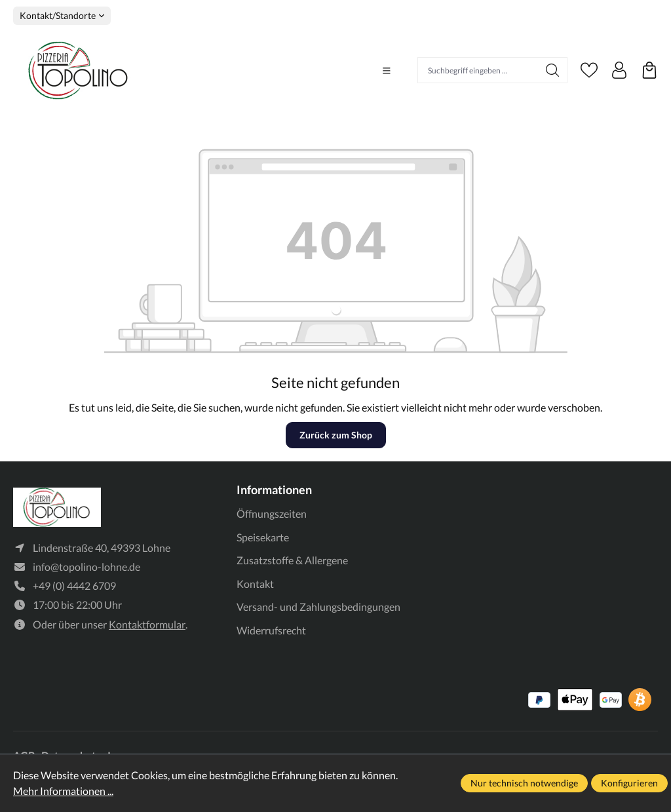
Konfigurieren (629, 783)
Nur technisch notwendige (524, 783)
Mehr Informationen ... (63, 791)
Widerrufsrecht (271, 630)
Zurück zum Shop (336, 435)
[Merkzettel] (589, 70)
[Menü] (387, 71)
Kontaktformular (147, 624)
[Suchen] (553, 70)
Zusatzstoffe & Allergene (292, 560)
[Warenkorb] (649, 70)
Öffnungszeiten (272, 513)
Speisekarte (263, 537)
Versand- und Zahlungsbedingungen (318, 607)
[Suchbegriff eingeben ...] (478, 70)
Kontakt (255, 584)
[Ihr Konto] (619, 70)
